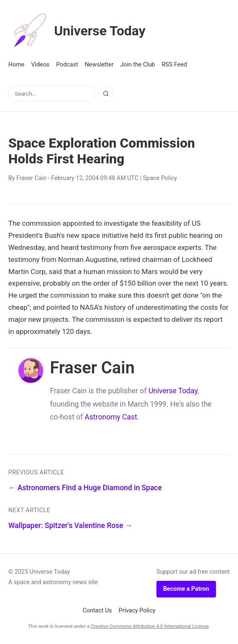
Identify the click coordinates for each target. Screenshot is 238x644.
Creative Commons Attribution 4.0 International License (150, 626)
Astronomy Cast (111, 417)
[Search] (106, 94)
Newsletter (99, 65)
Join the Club (138, 65)
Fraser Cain (31, 178)
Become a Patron (186, 589)
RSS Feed (175, 65)
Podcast (67, 65)
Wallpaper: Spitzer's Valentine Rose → (70, 526)
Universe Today (77, 31)
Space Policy (160, 178)
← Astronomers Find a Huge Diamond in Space (85, 488)
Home (16, 65)
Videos (40, 65)
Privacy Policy (137, 611)
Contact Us (97, 611)
